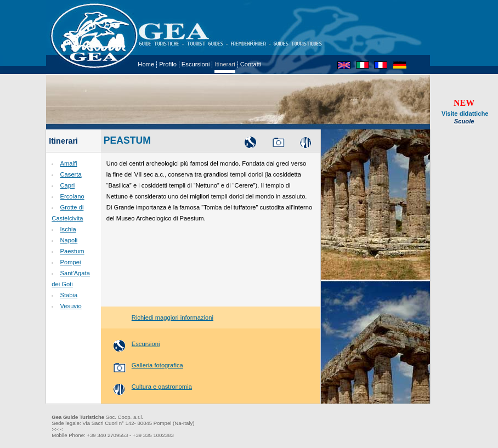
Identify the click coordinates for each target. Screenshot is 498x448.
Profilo (168, 64)
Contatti (251, 64)
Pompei (70, 262)
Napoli (69, 240)
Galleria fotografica (145, 365)
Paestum (72, 251)
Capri (67, 185)
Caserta (70, 174)
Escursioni (196, 64)
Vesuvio (70, 306)
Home (146, 64)
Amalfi (68, 163)
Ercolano (72, 196)
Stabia (69, 295)
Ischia (68, 229)
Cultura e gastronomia (149, 387)
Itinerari (225, 64)
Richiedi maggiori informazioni (160, 317)
